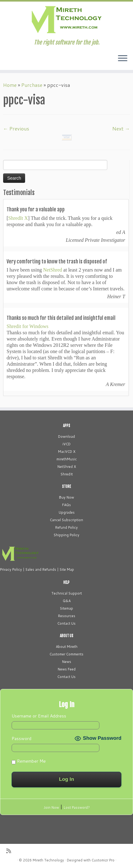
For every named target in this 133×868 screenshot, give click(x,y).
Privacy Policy (11, 569)
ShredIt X (18, 218)
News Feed (67, 669)
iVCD (66, 444)
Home (10, 85)
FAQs (66, 505)
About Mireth (67, 647)
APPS (67, 426)
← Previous (16, 128)
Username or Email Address (39, 716)
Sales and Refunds (41, 569)
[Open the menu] (123, 59)
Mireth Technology (48, 860)
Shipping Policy (66, 535)
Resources (67, 616)
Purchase (32, 85)
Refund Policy (66, 527)
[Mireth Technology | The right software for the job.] (66, 20)
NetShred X (67, 467)
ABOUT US (67, 636)
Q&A (67, 601)
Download (66, 437)
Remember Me (29, 761)
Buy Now (66, 497)
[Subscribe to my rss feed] (10, 851)
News (67, 662)
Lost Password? (77, 807)
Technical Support (67, 593)
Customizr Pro (103, 860)
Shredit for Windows (27, 326)
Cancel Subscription (66, 520)
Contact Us (66, 623)
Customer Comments (66, 654)
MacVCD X (67, 452)
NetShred (52, 270)
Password (21, 738)
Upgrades (67, 512)
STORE (66, 486)
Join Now (51, 807)
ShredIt (67, 474)
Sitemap (66, 608)
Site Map (67, 569)
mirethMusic (67, 459)
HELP (66, 582)
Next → (121, 128)
